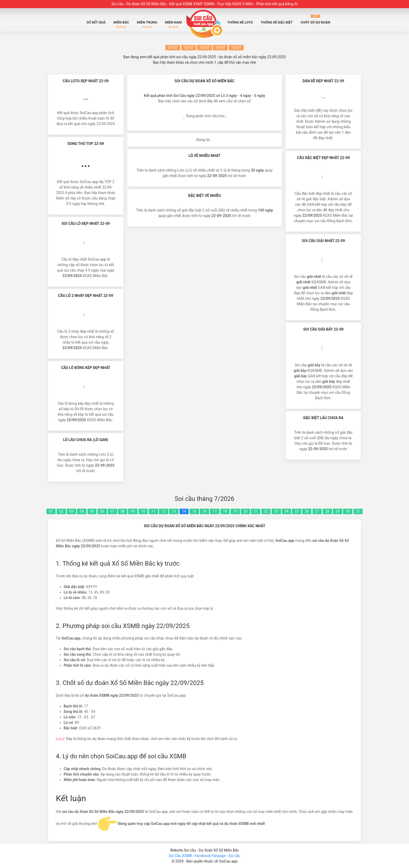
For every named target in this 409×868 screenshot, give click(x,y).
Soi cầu (234, 856)
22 (266, 511)
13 (174, 511)
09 (133, 511)
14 (184, 511)
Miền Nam (173, 25)
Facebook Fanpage (211, 856)
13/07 (204, 48)
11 (153, 511)
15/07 (236, 48)
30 (348, 511)
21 (256, 511)
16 (204, 511)
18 (225, 511)
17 (215, 511)
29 (338, 511)
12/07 (189, 48)
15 (194, 511)
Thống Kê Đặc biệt (277, 22)
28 (327, 511)
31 (358, 511)
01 (51, 511)
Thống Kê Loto (240, 22)
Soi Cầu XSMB (180, 856)
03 (71, 511)
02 (61, 511)
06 (102, 511)
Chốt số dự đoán (315, 19)
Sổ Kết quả (96, 22)
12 (164, 511)
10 (143, 511)
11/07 (173, 48)
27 (317, 511)
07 (112, 511)
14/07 (220, 48)
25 (297, 511)
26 (307, 511)
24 (286, 511)
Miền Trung (147, 25)
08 (123, 511)
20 (245, 511)
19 (235, 511)
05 (92, 511)
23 (276, 511)
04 (82, 511)
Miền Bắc (121, 25)
